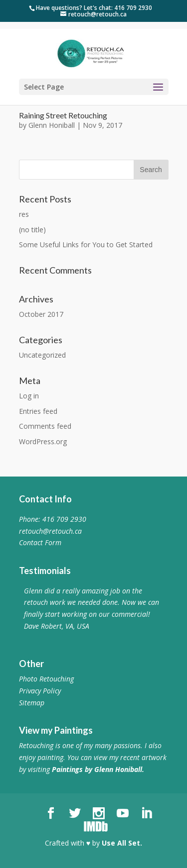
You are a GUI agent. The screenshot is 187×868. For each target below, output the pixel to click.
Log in (29, 396)
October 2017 (41, 314)
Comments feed (45, 426)
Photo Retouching (46, 679)
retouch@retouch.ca (50, 531)
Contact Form (40, 542)
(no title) (32, 230)
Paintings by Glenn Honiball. (98, 769)
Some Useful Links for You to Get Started (86, 244)
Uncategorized (42, 355)
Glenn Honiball (52, 125)
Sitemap (32, 703)
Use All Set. (122, 843)
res (24, 214)
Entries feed (38, 411)
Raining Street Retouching (63, 115)
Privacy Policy (40, 691)
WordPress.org (43, 441)
